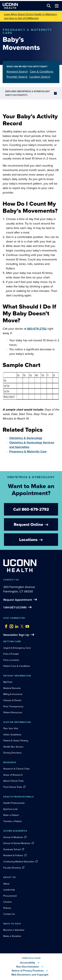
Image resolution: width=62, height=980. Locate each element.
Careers (8, 902)
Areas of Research (13, 775)
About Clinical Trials (13, 781)
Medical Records (12, 688)
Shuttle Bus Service (13, 747)
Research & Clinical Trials (16, 769)
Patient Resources (13, 712)
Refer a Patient (11, 815)
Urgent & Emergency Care (17, 648)
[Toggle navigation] (57, 6)
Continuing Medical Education (19, 862)
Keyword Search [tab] (17, 72)
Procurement (10, 896)
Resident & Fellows (13, 855)
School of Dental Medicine (17, 843)
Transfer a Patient (12, 821)
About (6, 884)
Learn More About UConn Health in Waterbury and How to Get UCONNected (31, 16)
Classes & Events (12, 700)
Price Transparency (13, 706)
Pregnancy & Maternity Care (28, 451)
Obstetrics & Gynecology (26, 438)
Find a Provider (11, 654)
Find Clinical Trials (13, 787)
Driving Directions (12, 753)
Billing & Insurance (13, 694)
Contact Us (9, 914)
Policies (7, 908)
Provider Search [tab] (17, 77)
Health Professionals (14, 803)
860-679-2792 (37, 329)
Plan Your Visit (11, 728)
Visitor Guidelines (12, 735)
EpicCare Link (10, 809)
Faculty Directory (12, 868)
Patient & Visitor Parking (16, 741)
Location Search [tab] (40, 77)
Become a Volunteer (14, 930)
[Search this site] (49, 6)
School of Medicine (13, 837)
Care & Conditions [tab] (41, 72)
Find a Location (11, 660)
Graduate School (12, 849)
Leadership (9, 890)
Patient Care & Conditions (17, 666)
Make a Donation (12, 936)
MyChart (8, 682)
